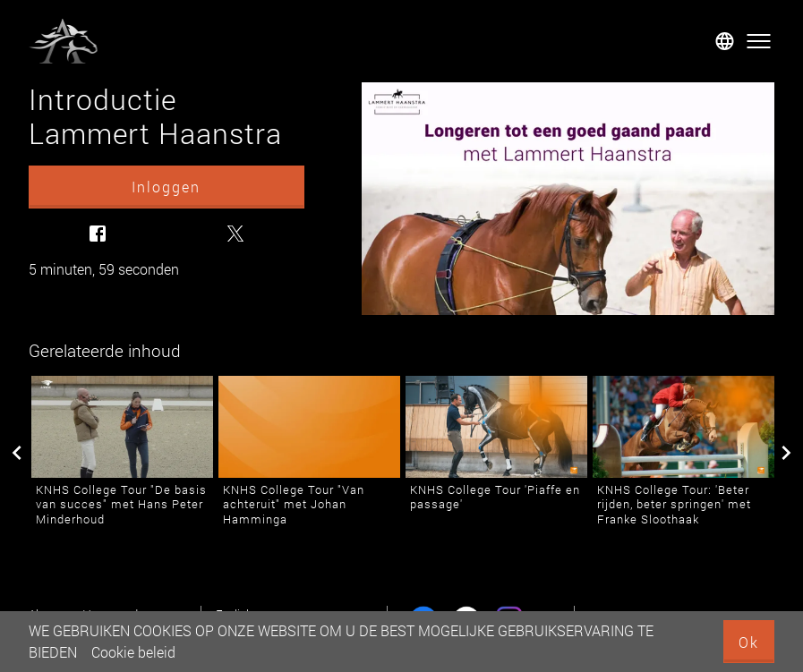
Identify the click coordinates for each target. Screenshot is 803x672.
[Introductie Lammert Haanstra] (568, 199)
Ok (749, 642)
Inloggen (166, 187)
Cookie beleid (133, 652)
